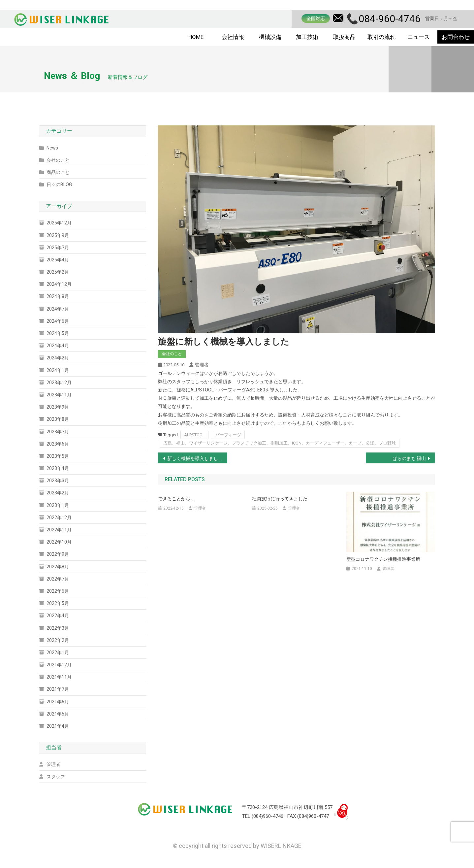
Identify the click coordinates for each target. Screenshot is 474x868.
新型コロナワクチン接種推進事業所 (383, 559)
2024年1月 (58, 370)
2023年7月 (58, 432)
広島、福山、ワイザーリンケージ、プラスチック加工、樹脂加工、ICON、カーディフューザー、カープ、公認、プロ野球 (280, 443)
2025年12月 (59, 223)
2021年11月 (59, 677)
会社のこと (172, 354)
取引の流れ (381, 37)
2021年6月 (58, 702)
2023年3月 (58, 481)
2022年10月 (59, 542)
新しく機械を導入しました (195, 458)
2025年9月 (58, 235)
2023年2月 (58, 493)
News (52, 148)
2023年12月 (59, 383)
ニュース (419, 37)
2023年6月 (58, 444)
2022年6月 (58, 591)
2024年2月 (58, 358)
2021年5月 (58, 714)
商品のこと (58, 172)
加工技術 (307, 37)
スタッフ (56, 777)
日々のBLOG (59, 184)
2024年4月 (58, 346)
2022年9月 (58, 554)
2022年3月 (58, 628)
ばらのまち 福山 (409, 458)
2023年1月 (58, 505)
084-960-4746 (390, 19)
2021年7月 (58, 689)
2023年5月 (58, 456)
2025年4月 (58, 260)
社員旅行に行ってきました (280, 499)
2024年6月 (58, 321)
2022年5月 (58, 603)
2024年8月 (58, 296)
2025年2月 (58, 272)
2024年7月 (58, 309)
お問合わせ (456, 37)
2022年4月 (58, 616)
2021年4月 (58, 726)
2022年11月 (59, 530)
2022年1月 (58, 652)
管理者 (202, 365)
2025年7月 (58, 248)
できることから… (176, 499)
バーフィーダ (228, 435)
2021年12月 (59, 665)
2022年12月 (59, 517)
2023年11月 (59, 395)
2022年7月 (58, 579)
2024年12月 (59, 284)
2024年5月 (58, 333)
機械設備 (270, 37)
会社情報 (233, 37)
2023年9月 (58, 407)
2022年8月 (58, 567)
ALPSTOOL (194, 435)
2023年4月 (58, 468)
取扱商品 (344, 37)
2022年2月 (58, 640)
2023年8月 (58, 419)
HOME (196, 37)
